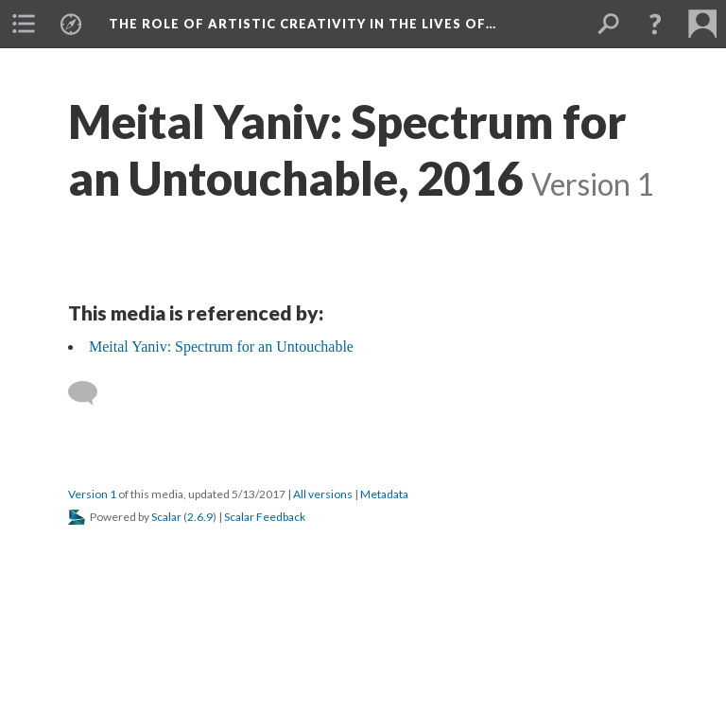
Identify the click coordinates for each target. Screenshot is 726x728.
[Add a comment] (91, 393)
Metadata (384, 494)
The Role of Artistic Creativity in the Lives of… (302, 24)
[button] (655, 24)
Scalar (166, 517)
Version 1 (92, 494)
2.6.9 (200, 517)
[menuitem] (24, 24)
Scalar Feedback (265, 517)
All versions (323, 494)
